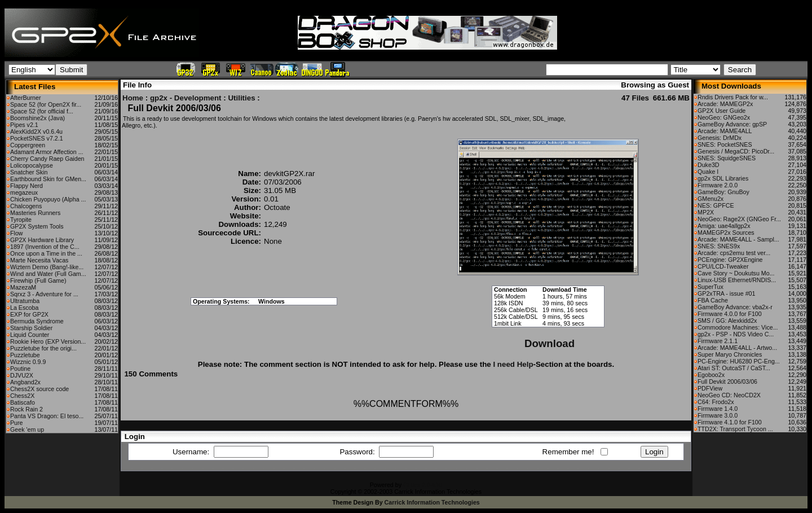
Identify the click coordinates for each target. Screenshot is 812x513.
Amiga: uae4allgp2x (724, 226)
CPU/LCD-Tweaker (723, 266)
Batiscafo (23, 402)
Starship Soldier (31, 328)
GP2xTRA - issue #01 (726, 293)
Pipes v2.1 (24, 125)
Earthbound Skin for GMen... (48, 179)
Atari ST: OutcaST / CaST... (734, 368)
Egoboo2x (711, 375)
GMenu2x (710, 199)
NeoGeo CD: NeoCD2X (729, 395)
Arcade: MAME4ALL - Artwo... (737, 348)
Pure (17, 423)
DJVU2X (22, 375)
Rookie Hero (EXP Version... (48, 341)
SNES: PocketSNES (725, 144)
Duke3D (709, 165)
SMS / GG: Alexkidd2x (727, 321)
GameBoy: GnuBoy (723, 192)
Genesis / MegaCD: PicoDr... (736, 151)
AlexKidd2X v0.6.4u (36, 131)
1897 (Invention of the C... (45, 247)
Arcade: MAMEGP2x (725, 104)
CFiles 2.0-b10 (423, 485)
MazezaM (23, 287)
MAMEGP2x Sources (726, 233)
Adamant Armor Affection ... (47, 152)
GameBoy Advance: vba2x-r (735, 307)
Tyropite (21, 220)
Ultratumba (25, 301)
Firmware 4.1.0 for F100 (730, 422)
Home (133, 98)
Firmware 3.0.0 (718, 415)
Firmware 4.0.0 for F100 (730, 314)
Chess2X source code (39, 389)
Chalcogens (26, 206)
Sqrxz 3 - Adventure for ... (44, 294)
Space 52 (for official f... (42, 111)
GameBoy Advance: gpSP (732, 124)
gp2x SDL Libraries (723, 178)
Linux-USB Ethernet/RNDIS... (737, 280)
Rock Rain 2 (27, 409)
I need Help (513, 364)
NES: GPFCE (716, 205)
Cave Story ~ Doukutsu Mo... (736, 273)
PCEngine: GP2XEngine (730, 260)
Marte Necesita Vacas (39, 260)
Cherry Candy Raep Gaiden (47, 159)
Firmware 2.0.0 (718, 185)
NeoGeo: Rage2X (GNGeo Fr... (739, 219)
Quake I (708, 172)
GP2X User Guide (721, 111)
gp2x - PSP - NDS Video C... (736, 334)
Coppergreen (28, 145)
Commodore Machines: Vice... (738, 327)
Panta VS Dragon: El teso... (47, 416)
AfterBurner (26, 98)
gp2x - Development (186, 98)
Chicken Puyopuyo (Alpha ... (48, 199)
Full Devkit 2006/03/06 (727, 382)
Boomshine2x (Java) (37, 118)
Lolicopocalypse (32, 165)
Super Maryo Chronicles (730, 354)
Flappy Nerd (27, 186)
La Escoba (24, 308)
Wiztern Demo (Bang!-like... (47, 267)
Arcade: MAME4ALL (725, 131)
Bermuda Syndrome (37, 321)
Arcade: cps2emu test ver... (734, 253)
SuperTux (710, 287)
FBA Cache (713, 300)
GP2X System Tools (37, 226)
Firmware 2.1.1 (718, 341)
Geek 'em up (27, 429)
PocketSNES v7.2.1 (37, 138)
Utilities (241, 98)
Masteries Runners (35, 213)
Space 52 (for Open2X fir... (46, 104)
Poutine (20, 369)
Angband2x (25, 382)
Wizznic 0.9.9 (28, 362)
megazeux (24, 192)
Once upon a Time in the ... (46, 253)
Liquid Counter (30, 335)
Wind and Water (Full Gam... (48, 274)
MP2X (706, 212)
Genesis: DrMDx (720, 138)
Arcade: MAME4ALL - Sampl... (738, 239)
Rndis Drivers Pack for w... (733, 97)
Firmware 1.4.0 (718, 409)
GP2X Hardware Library (42, 240)
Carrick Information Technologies (432, 502)
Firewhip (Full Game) (38, 280)
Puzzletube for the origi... (43, 348)
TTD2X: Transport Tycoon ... (735, 429)
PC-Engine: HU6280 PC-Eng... (739, 361)
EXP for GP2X (29, 314)
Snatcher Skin (29, 172)
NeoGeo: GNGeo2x (724, 117)
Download (550, 343)
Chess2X (22, 396)
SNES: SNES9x (719, 246)
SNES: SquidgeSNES (727, 158)
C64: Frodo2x (716, 402)
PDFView (710, 388)
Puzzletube (25, 355)
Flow (17, 233)
